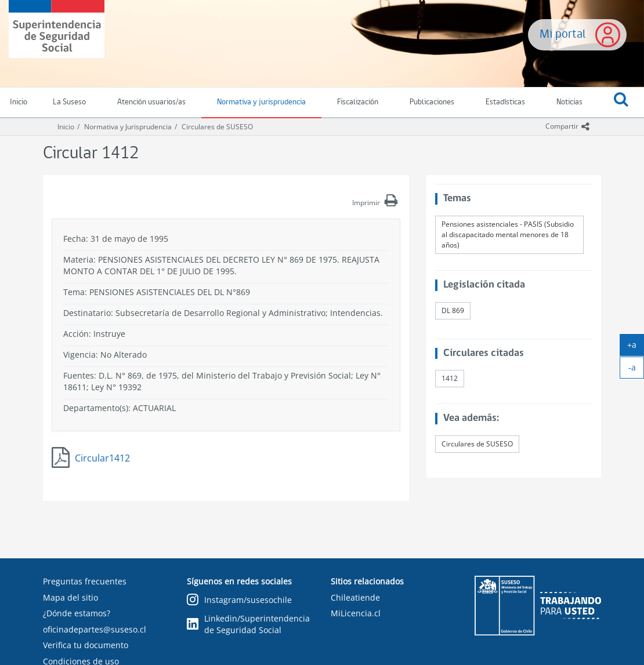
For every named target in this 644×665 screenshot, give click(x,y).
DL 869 (453, 310)
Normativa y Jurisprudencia (128, 127)
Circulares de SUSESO (217, 127)
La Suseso (69, 102)
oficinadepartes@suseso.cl (95, 629)
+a (636, 347)
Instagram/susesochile (239, 600)
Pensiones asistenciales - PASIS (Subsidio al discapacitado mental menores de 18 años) (508, 235)
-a (636, 370)
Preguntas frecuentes (85, 581)
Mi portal (563, 34)
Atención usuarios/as (151, 102)
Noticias (569, 102)
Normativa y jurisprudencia (261, 102)
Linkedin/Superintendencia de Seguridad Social (248, 624)
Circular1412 (102, 458)
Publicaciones (432, 102)
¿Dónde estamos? (77, 613)
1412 (450, 378)
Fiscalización (358, 102)
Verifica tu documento (86, 645)
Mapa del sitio (70, 597)
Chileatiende (355, 597)
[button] (621, 103)
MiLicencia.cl (356, 613)
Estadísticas (505, 102)
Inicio (66, 127)
